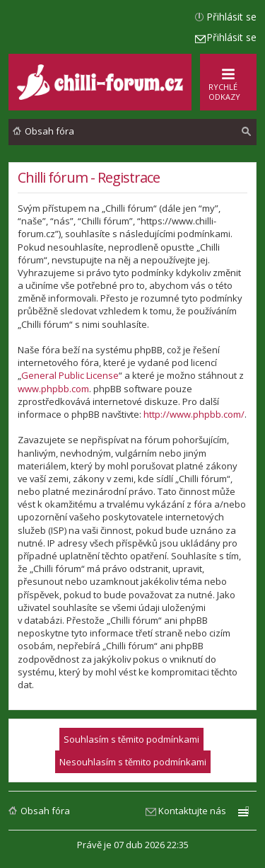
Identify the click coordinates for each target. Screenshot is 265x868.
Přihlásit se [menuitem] (231, 17)
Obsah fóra (45, 811)
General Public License (70, 375)
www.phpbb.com (53, 389)
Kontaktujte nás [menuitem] (192, 811)
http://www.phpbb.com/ (194, 414)
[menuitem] (247, 132)
